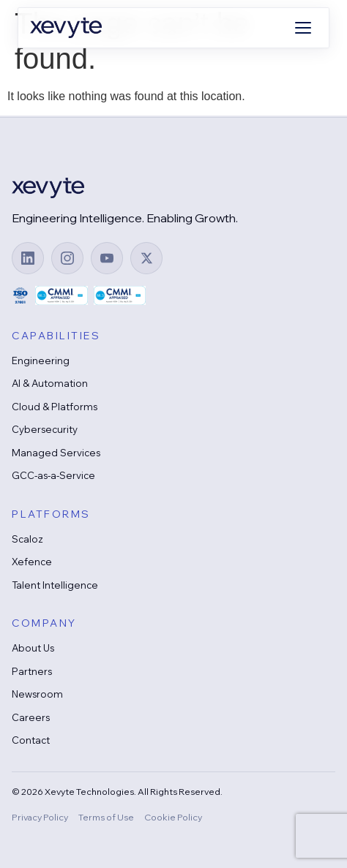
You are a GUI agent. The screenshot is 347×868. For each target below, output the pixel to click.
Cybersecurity (45, 429)
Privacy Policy (40, 817)
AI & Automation (50, 383)
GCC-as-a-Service (53, 475)
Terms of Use (106, 817)
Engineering (41, 361)
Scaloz (27, 539)
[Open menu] (303, 28)
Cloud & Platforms (55, 407)
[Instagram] (67, 258)
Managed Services (56, 453)
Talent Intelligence (55, 585)
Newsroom (37, 694)
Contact (31, 740)
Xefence (32, 562)
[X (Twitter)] (146, 258)
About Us (33, 648)
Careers (31, 717)
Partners (32, 671)
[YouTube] (107, 258)
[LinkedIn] (28, 258)
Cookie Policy (173, 817)
